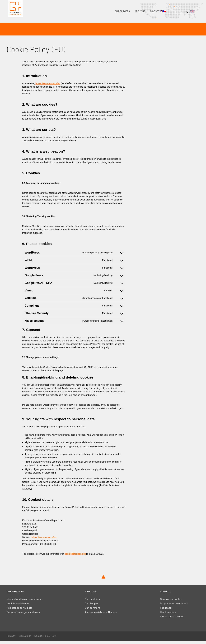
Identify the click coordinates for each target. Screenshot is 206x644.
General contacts (168, 603)
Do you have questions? (171, 607)
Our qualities (92, 603)
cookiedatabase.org (76, 557)
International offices (170, 620)
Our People (91, 607)
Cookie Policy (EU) (46, 639)
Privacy (12, 639)
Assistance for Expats (21, 611)
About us (139, 11)
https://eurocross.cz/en (49, 83)
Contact (154, 11)
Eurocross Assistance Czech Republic (16, 9)
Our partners (92, 611)
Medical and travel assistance (26, 603)
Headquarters (166, 616)
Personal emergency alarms (25, 616)
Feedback (163, 611)
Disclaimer (26, 639)
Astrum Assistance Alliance (100, 616)
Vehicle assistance (19, 607)
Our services (121, 11)
